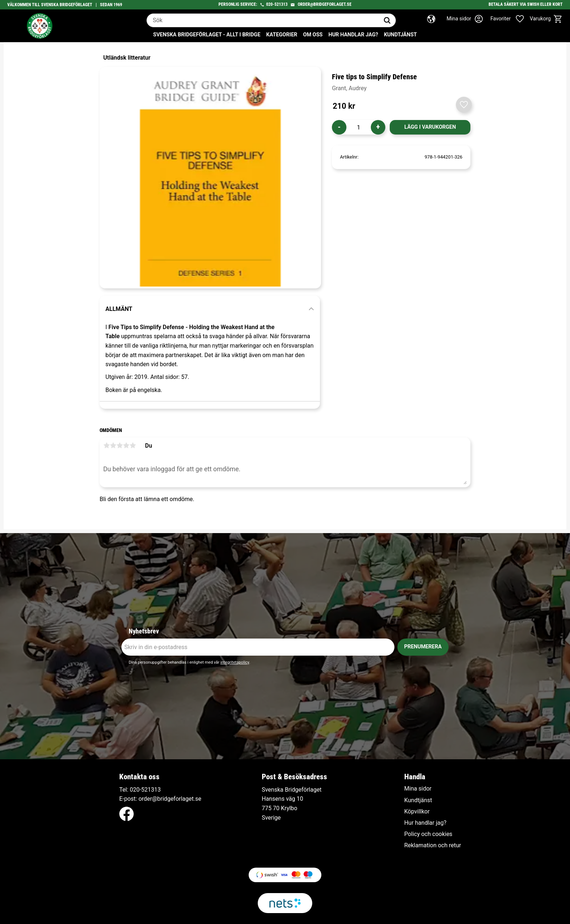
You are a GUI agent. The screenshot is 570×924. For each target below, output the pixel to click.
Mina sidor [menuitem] (418, 789)
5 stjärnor (133, 445)
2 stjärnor (113, 445)
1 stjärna (107, 445)
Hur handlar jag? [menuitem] (353, 35)
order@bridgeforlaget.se (325, 4)
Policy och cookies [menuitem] (428, 834)
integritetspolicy (235, 662)
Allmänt (119, 309)
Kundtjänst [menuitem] (400, 35)
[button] (511, 19)
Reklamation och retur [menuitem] (433, 845)
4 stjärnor (126, 445)
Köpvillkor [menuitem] (417, 812)
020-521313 (277, 4)
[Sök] (387, 20)
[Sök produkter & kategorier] (263, 20)
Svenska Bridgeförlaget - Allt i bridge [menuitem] (207, 35)
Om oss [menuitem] (313, 35)
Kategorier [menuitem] (282, 35)
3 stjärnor (120, 445)
